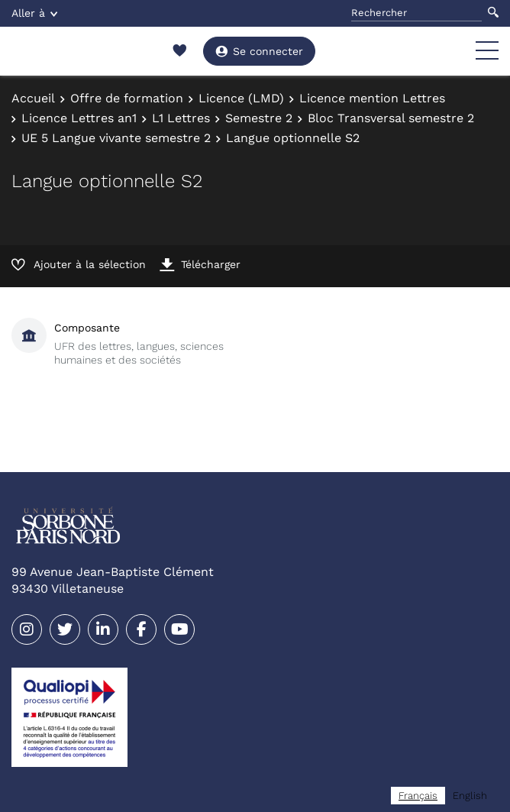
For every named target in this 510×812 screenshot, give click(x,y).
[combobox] (418, 796)
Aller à (34, 13)
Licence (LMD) (241, 98)
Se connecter (259, 51)
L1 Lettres (181, 118)
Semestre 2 (259, 118)
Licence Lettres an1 (79, 118)
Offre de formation (127, 98)
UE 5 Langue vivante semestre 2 (116, 138)
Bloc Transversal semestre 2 (391, 118)
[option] (470, 796)
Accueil (33, 98)
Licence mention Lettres (372, 98)
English (470, 796)
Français (418, 796)
